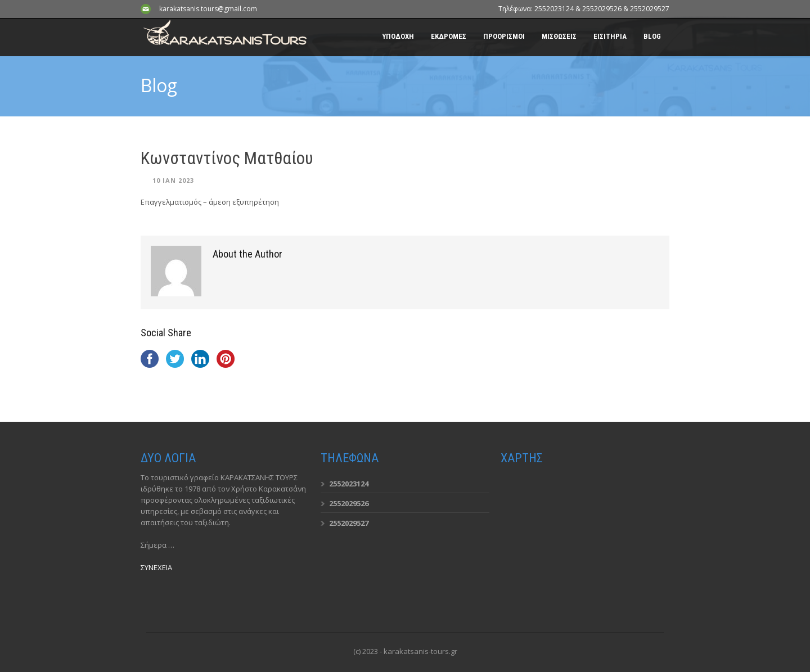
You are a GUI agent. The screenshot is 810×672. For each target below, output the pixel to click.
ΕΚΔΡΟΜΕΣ (449, 36)
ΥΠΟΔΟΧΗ (398, 36)
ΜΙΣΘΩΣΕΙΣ (559, 36)
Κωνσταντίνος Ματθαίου (227, 158)
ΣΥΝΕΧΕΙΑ (156, 567)
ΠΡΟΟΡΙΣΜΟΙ (504, 36)
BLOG (652, 36)
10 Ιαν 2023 (173, 180)
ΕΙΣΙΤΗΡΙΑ (610, 36)
